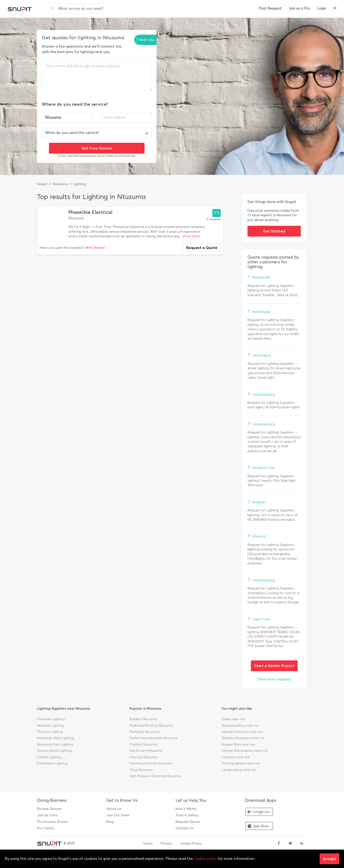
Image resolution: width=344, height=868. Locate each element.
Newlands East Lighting (55, 744)
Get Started (274, 231)
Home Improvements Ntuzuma (153, 738)
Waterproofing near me (240, 726)
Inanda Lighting (49, 757)
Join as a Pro (299, 8)
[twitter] (290, 844)
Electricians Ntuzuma (146, 751)
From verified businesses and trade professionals (97, 156)
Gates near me (233, 719)
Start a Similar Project (274, 666)
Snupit (42, 184)
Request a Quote (202, 248)
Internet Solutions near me (242, 732)
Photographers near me (241, 763)
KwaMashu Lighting (52, 763)
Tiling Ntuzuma (141, 770)
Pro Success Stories (52, 822)
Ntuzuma (60, 184)
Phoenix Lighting (50, 732)
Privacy (166, 843)
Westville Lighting (50, 726)
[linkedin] (302, 844)
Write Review (95, 248)
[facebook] (279, 844)
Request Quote (188, 822)
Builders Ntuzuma (143, 719)
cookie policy (205, 859)
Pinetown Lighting (51, 719)
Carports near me (236, 757)
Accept (329, 859)
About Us (114, 809)
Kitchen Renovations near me (245, 751)
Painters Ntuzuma (143, 744)
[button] (335, 9)
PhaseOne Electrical (90, 212)
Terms (148, 843)
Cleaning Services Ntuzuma (151, 763)
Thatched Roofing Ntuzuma (151, 726)
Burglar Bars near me (238, 744)
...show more (190, 236)
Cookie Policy (191, 843)
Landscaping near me (239, 770)
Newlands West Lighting (56, 738)
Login (322, 8)
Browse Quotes (49, 809)
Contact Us (185, 828)
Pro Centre (46, 828)
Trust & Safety (187, 815)
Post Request (270, 8)
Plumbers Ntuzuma (144, 732)
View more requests (274, 679)
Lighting (80, 184)
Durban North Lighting (54, 751)
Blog (110, 822)
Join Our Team (118, 815)
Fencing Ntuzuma (143, 757)
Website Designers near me (243, 738)
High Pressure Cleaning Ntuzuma (155, 776)
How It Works (186, 809)
